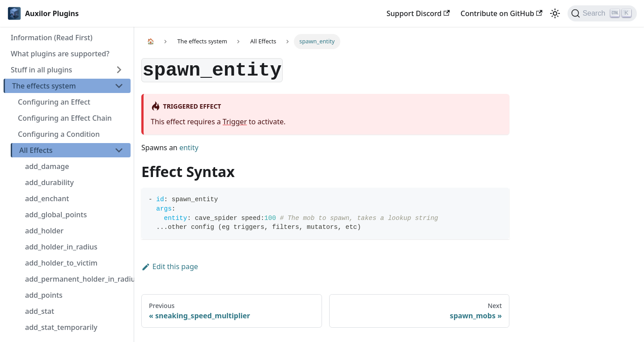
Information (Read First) (52, 38)
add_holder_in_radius (61, 247)
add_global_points (56, 215)
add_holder (44, 231)
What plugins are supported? (60, 54)
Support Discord (418, 13)
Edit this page (170, 266)
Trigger (235, 122)
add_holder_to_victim (61, 263)
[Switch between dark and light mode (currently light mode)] (555, 13)
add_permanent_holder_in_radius (78, 279)
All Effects (36, 150)
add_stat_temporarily (61, 327)
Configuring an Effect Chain (65, 118)
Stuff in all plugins (41, 70)
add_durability (49, 182)
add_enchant (47, 198)
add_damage (47, 166)
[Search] (602, 13)
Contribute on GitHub (502, 13)
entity (189, 148)
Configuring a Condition (59, 134)
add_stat (40, 311)
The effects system (44, 86)
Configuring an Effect (54, 102)
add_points (44, 295)
